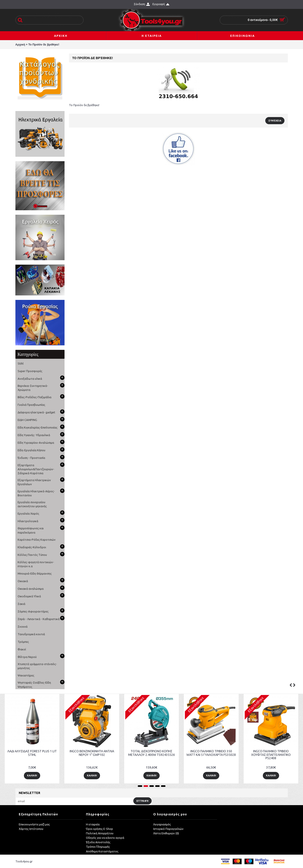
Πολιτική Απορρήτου (100, 833)
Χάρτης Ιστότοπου (31, 829)
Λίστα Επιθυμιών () (166, 833)
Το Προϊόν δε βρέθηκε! (44, 44)
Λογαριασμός (162, 824)
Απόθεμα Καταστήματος (102, 851)
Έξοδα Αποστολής (98, 842)
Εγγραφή (142, 801)
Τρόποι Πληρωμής (98, 847)
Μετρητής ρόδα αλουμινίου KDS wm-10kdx (204, 753)
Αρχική (20, 44)
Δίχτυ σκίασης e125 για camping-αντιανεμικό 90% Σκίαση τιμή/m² (144, 753)
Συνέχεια (275, 121)
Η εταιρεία (93, 824)
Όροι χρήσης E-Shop (99, 829)
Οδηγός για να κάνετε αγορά (105, 838)
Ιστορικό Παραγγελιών (168, 829)
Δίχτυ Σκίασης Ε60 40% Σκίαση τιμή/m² (85, 753)
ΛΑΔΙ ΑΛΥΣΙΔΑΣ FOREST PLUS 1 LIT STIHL (264, 753)
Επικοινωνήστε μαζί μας (34, 824)
